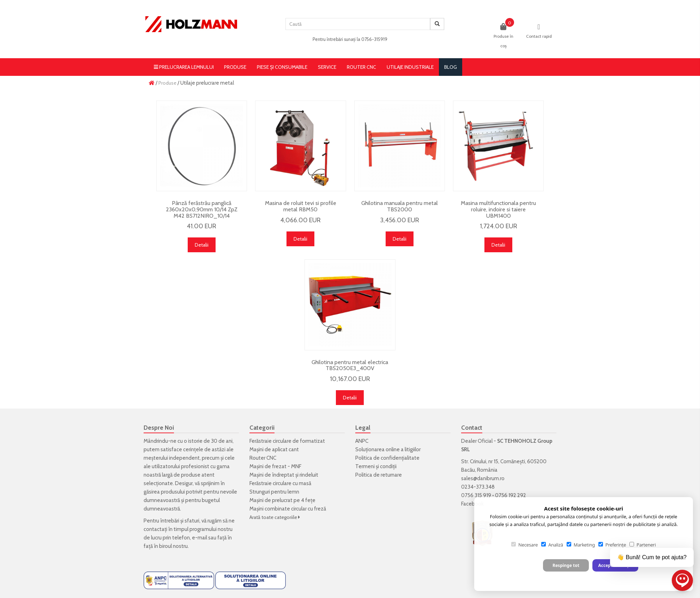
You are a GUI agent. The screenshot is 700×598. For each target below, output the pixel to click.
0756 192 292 (511, 495)
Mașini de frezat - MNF (275, 466)
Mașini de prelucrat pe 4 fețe (282, 500)
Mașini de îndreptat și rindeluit (284, 475)
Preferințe (612, 545)
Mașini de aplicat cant (274, 449)
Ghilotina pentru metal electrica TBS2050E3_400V (350, 365)
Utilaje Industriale (410, 67)
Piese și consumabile (282, 67)
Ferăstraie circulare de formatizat (287, 441)
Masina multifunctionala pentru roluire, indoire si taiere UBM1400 (498, 209)
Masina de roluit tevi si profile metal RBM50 (301, 206)
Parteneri (642, 545)
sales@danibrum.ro (483, 478)
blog (451, 67)
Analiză (552, 545)
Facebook (472, 504)
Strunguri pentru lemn (274, 492)
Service (327, 67)
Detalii (202, 245)
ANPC (362, 441)
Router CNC (361, 67)
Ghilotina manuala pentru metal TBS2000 (400, 206)
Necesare (524, 545)
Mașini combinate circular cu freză (288, 509)
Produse (235, 67)
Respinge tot (566, 565)
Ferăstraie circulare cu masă (280, 483)
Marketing (581, 545)
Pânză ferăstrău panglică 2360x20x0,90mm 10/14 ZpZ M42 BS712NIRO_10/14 (202, 209)
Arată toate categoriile (275, 517)
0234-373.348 (478, 487)
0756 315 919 (476, 495)
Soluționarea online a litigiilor (388, 449)
